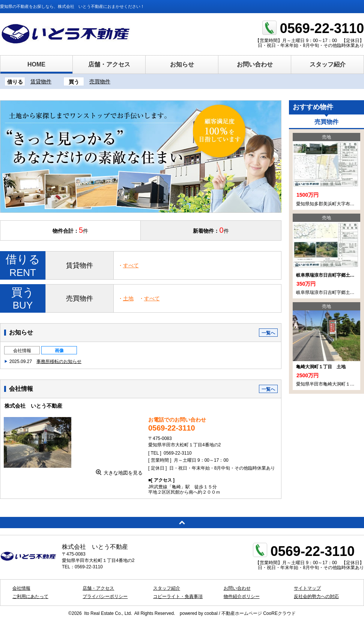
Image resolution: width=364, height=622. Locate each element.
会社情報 (22, 351)
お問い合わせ (255, 64)
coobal (211, 613)
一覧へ (268, 333)
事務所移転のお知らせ (59, 361)
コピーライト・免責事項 (178, 596)
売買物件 (100, 81)
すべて (131, 265)
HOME (36, 64)
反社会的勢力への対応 (316, 596)
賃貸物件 (41, 81)
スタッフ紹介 (328, 64)
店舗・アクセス (109, 64)
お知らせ (182, 64)
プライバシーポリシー (105, 596)
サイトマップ (307, 588)
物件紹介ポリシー (242, 596)
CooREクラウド (279, 613)
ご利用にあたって (30, 596)
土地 (128, 298)
